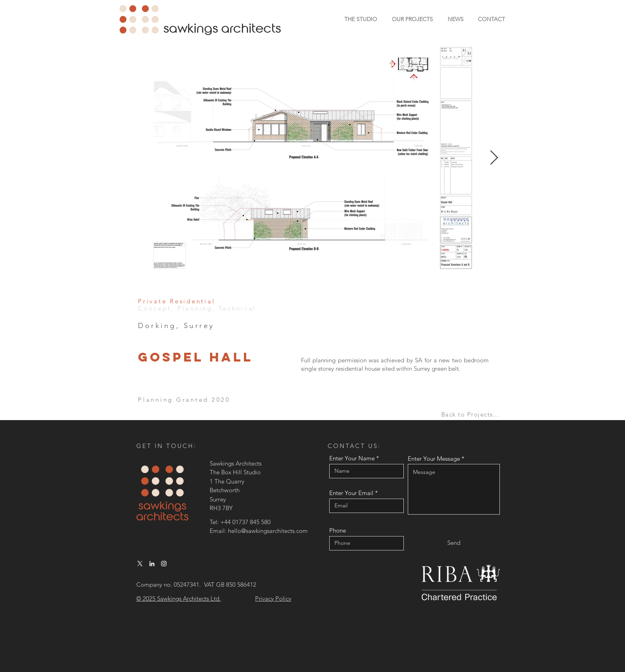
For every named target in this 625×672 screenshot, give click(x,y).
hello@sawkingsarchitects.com (268, 531)
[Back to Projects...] (471, 414)
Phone (338, 530)
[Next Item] (494, 158)
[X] (140, 564)
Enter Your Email (351, 493)
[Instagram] (164, 564)
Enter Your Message (434, 459)
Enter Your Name (352, 458)
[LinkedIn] (152, 564)
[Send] (454, 543)
